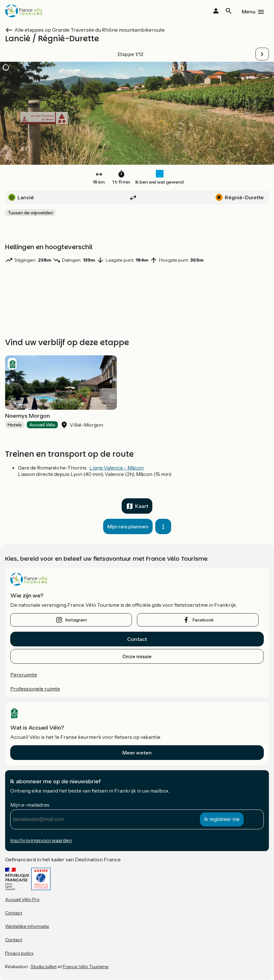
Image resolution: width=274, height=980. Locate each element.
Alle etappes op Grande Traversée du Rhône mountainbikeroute (90, 30)
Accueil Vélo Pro (22, 899)
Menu (249, 12)
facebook (203, 620)
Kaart (142, 506)
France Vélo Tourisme (86, 967)
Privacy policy (19, 953)
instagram (76, 620)
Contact (137, 639)
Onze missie (137, 656)
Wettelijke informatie (27, 926)
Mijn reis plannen (128, 526)
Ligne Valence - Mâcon (117, 468)
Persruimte (24, 675)
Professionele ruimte (35, 689)
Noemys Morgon (27, 416)
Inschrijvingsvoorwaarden (41, 840)
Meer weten (137, 753)
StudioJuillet (44, 967)
